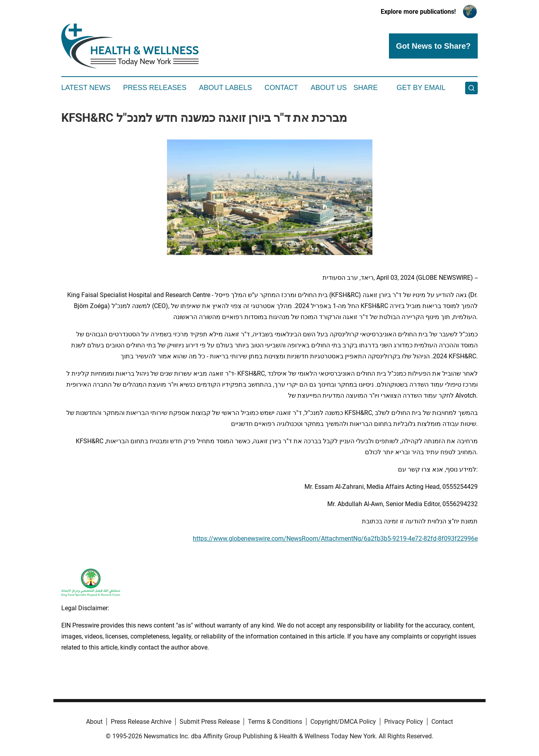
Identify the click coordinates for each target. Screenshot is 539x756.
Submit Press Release (210, 722)
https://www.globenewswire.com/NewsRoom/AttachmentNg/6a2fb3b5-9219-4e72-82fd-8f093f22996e (335, 539)
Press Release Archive (141, 722)
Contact (281, 88)
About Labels (225, 88)
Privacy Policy (404, 722)
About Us (329, 88)
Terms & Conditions (275, 722)
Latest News (86, 88)
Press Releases (155, 88)
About (94, 722)
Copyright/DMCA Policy (343, 722)
